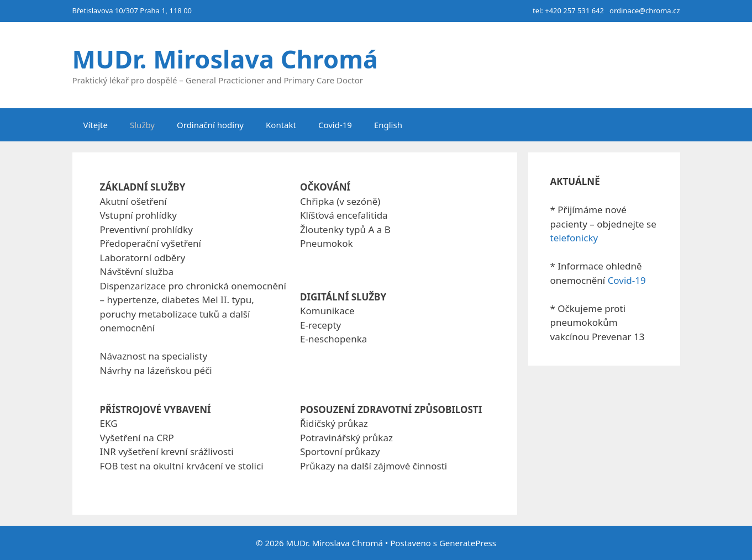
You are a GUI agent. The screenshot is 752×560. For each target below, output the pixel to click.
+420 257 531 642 (574, 10)
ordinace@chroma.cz (645, 10)
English (388, 125)
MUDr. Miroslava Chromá (225, 59)
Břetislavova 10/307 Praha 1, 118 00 (132, 10)
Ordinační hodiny (210, 125)
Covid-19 (335, 125)
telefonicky (574, 238)
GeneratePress (468, 543)
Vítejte (96, 125)
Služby (142, 125)
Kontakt (281, 125)
